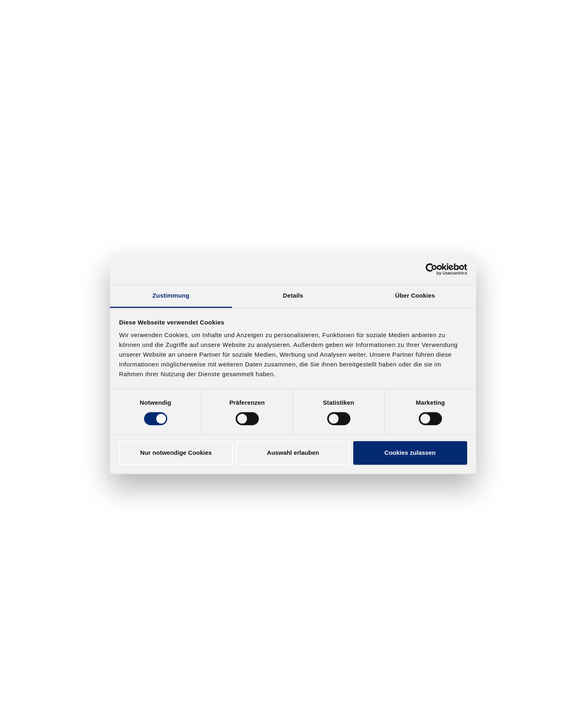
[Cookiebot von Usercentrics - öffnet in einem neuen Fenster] (432, 269)
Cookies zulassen (410, 453)
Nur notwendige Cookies (176, 453)
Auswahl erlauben (293, 453)
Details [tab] (293, 295)
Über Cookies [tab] (415, 295)
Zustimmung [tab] (171, 295)
